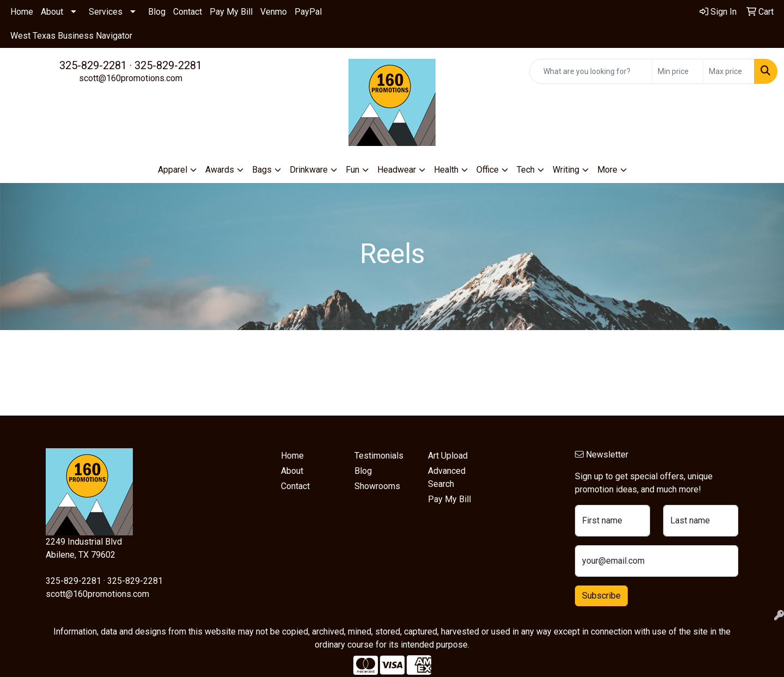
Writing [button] (566, 170)
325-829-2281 (93, 65)
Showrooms (377, 486)
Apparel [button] (173, 170)
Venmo (274, 12)
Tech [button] (526, 170)
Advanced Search (447, 477)
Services (106, 12)
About (52, 12)
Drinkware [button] (309, 170)
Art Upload (448, 456)
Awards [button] (220, 170)
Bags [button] (262, 170)
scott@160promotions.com (131, 78)
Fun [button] (353, 170)
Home (22, 12)
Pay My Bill (231, 12)
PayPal (308, 12)
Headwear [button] (397, 170)
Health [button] (446, 170)
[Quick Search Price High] (729, 71)
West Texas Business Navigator (71, 36)
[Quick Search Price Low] (678, 71)
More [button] (607, 170)
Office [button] (488, 170)
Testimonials (379, 456)
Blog (157, 12)
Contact (188, 12)
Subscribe (601, 596)
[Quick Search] (591, 71)
